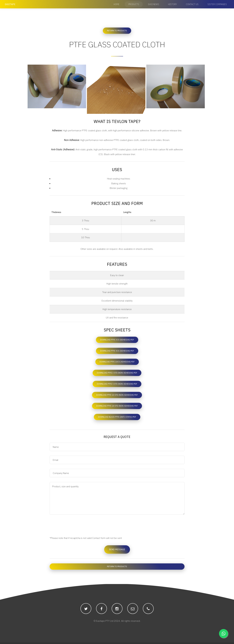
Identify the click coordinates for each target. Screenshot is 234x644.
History (172, 4)
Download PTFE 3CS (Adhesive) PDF (117, 340)
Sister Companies (217, 4)
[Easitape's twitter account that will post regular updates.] (86, 610)
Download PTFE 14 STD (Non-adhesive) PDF (117, 407)
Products (134, 4)
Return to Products (117, 31)
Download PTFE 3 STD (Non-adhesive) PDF (117, 374)
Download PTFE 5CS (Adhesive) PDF (117, 352)
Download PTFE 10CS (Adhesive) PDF (117, 363)
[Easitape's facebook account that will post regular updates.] (101, 610)
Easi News (154, 4)
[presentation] (72, 526)
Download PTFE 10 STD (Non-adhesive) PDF (117, 396)
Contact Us (192, 4)
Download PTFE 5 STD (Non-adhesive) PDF (117, 385)
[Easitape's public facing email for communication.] (133, 610)
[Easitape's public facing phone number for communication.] (148, 610)
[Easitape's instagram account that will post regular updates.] (117, 610)
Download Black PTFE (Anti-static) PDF (117, 418)
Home (116, 4)
